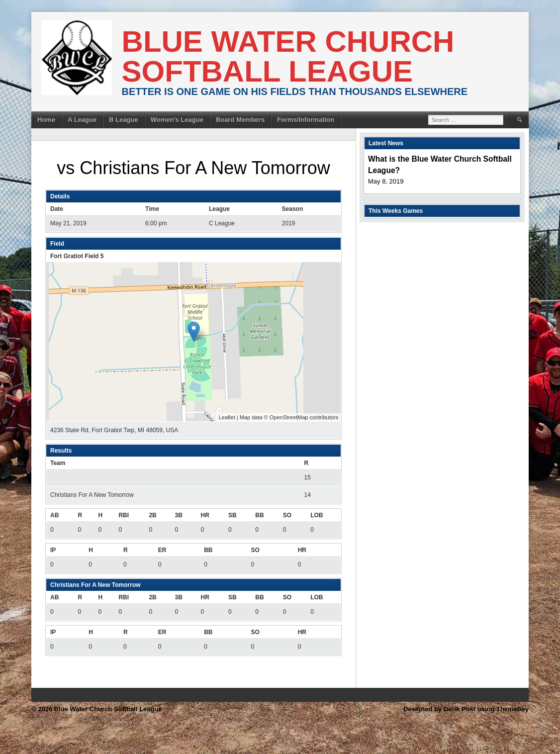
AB (54, 515)
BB (259, 515)
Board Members (240, 120)
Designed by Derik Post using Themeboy (466, 709)
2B (152, 515)
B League (124, 120)
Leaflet (227, 417)
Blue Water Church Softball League (288, 56)
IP (53, 550)
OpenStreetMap (289, 417)
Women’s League (177, 120)
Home (46, 120)
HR (205, 515)
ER (162, 550)
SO (287, 515)
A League (82, 120)
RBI (124, 515)
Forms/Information (306, 120)
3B (178, 515)
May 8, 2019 (386, 181)
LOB (317, 515)
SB (233, 515)
